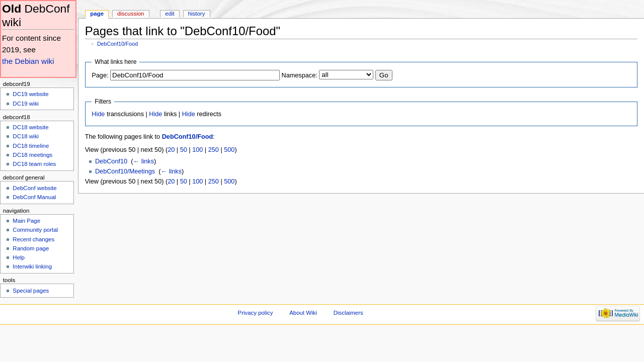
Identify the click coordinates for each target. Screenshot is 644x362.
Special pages (31, 291)
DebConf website (34, 188)
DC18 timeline (31, 146)
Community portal (35, 230)
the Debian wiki (28, 61)
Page (97, 14)
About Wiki (303, 313)
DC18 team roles (34, 164)
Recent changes (33, 239)
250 (214, 150)
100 (197, 150)
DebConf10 (111, 161)
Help (19, 257)
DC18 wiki (26, 136)
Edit (170, 14)
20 (171, 150)
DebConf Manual (34, 197)
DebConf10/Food (117, 44)
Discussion (131, 14)
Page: (100, 75)
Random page (31, 248)
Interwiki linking (32, 266)
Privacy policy (256, 313)
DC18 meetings (32, 155)
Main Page (26, 221)
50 (184, 150)
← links (143, 161)
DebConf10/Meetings (125, 171)
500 (229, 150)
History (197, 14)
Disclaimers (348, 313)
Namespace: (300, 75)
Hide (98, 114)
